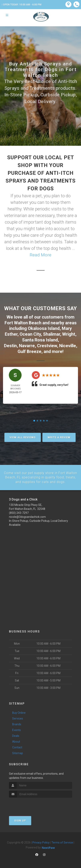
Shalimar (51, 334)
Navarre (27, 346)
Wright (69, 334)
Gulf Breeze (29, 351)
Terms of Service (62, 842)
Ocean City (30, 334)
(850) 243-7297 (19, 512)
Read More (40, 255)
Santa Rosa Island (40, 340)
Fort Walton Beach (23, 323)
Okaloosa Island (44, 328)
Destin (10, 346)
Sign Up (20, 820)
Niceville (68, 346)
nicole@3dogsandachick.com (27, 516)
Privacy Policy (41, 842)
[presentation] (30, 805)
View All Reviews (23, 437)
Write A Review (59, 437)
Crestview (47, 346)
